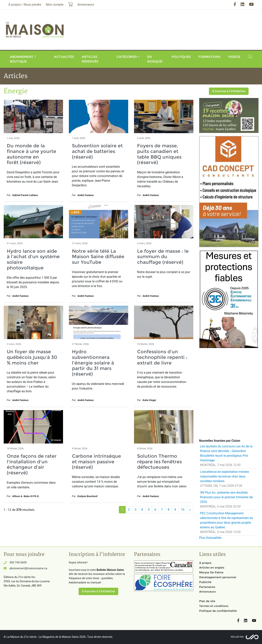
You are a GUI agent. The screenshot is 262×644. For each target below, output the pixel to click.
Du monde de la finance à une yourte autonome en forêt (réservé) (32, 154)
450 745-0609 (18, 563)
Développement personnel (218, 577)
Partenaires (207, 587)
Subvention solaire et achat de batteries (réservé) (97, 151)
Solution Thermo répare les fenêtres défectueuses (159, 462)
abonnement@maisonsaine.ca (28, 568)
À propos (205, 563)
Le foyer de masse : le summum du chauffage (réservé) (163, 257)
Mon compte (55, 5)
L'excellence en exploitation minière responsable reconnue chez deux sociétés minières (225, 476)
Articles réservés (90, 59)
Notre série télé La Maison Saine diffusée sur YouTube (98, 257)
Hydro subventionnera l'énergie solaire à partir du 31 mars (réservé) (93, 363)
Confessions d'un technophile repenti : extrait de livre (162, 357)
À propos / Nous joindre (25, 5)
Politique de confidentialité (218, 611)
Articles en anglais (212, 568)
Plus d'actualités (210, 538)
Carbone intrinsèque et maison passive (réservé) (96, 462)
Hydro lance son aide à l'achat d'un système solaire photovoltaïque (33, 259)
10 (183, 510)
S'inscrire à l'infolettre (229, 91)
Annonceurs (207, 592)
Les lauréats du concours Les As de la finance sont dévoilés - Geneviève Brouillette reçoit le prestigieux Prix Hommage (226, 453)
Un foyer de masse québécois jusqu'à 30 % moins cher (32, 357)
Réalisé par (237, 637)
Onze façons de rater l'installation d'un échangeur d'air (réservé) (32, 464)
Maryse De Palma (211, 572)
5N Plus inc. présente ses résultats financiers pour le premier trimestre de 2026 (227, 497)
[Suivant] (190, 510)
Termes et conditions (214, 606)
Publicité (205, 582)
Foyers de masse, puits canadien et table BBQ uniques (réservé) (159, 154)
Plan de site (207, 601)
